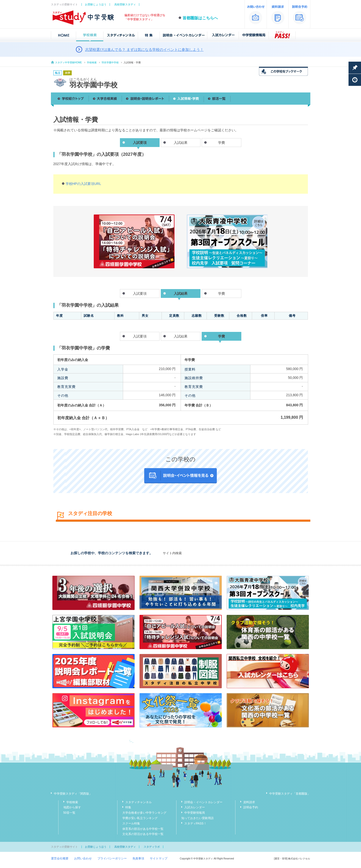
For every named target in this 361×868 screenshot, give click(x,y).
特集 (128, 807)
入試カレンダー (195, 807)
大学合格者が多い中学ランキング (144, 813)
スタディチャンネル (139, 802)
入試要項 (140, 293)
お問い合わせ (83, 858)
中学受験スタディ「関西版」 (73, 794)
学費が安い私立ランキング (140, 818)
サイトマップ (159, 858)
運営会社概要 (60, 858)
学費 (221, 143)
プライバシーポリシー (112, 858)
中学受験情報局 (195, 813)
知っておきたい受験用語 (198, 818)
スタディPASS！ (195, 823)
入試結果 (181, 143)
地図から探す (72, 807)
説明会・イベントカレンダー (203, 802)
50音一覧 (69, 813)
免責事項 (138, 858)
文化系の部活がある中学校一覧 (143, 834)
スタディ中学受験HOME (69, 62)
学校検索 (92, 62)
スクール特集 (131, 823)
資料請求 (249, 802)
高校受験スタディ (125, 4)
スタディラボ (152, 847)
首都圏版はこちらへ (200, 18)
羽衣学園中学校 (110, 62)
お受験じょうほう (96, 4)
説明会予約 (251, 807)
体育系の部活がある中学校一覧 (143, 829)
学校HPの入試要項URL (83, 184)
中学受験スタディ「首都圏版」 (290, 794)
